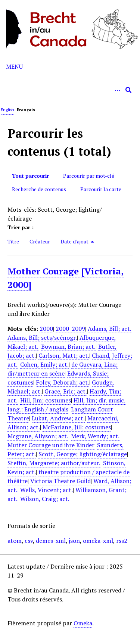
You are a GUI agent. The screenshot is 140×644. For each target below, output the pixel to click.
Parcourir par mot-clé (89, 176)
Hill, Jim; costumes (46, 400)
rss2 (122, 541)
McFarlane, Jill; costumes (77, 427)
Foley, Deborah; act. (63, 382)
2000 (46, 329)
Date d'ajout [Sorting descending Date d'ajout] (77, 241)
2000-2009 (70, 329)
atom (15, 541)
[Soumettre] (128, 90)
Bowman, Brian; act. (68, 346)
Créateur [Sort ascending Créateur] (40, 241)
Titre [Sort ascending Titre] (13, 241)
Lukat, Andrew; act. (58, 418)
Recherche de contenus (39, 189)
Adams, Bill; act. (110, 329)
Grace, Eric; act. (66, 391)
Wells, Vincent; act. (46, 490)
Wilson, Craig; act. (45, 499)
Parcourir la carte (101, 189)
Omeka (83, 623)
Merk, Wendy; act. (95, 436)
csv (29, 541)
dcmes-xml (51, 541)
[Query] (70, 90)
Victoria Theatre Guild (60, 481)
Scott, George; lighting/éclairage (83, 454)
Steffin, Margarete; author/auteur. (54, 463)
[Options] (117, 90)
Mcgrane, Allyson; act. (38, 436)
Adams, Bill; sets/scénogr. (42, 337)
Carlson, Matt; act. (64, 355)
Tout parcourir (30, 176)
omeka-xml (98, 541)
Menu (14, 66)
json (74, 541)
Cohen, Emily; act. (44, 364)
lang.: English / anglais (38, 409)
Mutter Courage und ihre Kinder (51, 445)
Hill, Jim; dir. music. (99, 400)
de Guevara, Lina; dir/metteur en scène (63, 369)
